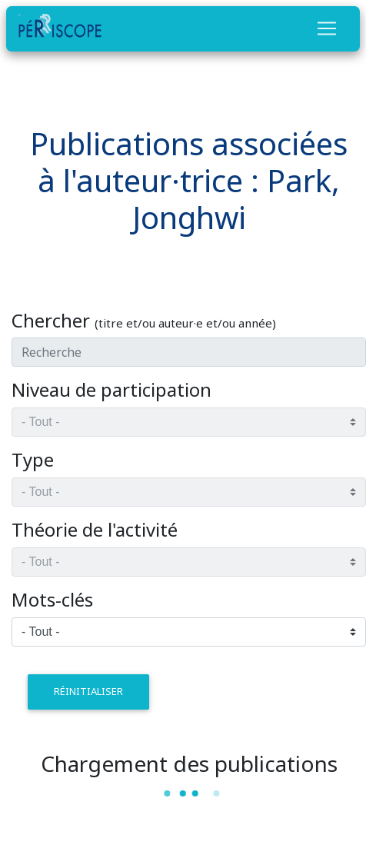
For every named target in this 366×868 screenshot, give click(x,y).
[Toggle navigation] (327, 28)
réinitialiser (88, 691)
